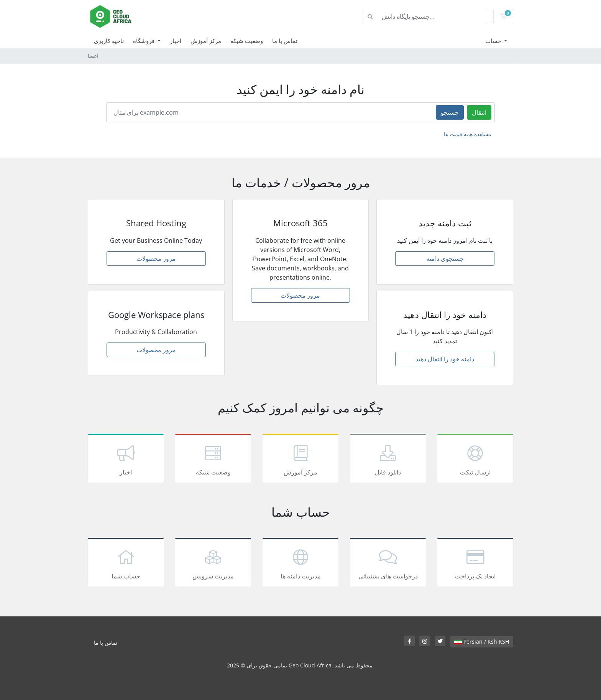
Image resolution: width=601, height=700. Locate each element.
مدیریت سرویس (213, 563)
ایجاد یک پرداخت (475, 563)
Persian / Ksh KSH (482, 642)
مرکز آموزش (206, 41)
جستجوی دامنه (445, 259)
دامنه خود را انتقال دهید (445, 359)
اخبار (176, 41)
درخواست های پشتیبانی (388, 563)
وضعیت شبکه (247, 41)
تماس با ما (285, 41)
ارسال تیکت (475, 460)
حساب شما (126, 563)
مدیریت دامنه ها (300, 563)
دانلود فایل (388, 460)
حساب (494, 41)
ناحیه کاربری (109, 41)
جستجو (450, 112)
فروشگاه (145, 41)
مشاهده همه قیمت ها (468, 134)
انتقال (479, 112)
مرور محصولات (156, 259)
